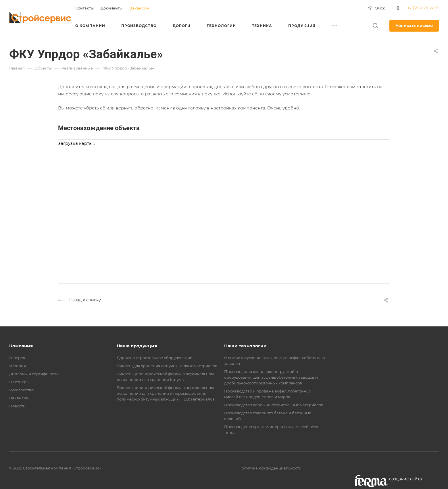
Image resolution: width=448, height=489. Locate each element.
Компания (21, 346)
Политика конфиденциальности (270, 468)
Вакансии (19, 398)
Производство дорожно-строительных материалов (274, 405)
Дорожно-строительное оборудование (154, 358)
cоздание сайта (405, 479)
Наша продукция (137, 346)
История (18, 366)
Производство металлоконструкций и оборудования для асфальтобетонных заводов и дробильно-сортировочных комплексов (271, 377)
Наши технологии (245, 346)
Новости (17, 406)
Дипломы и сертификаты (33, 374)
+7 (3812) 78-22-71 (423, 8)
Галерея (17, 358)
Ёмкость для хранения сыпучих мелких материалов (167, 366)
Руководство (21, 390)
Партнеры (19, 382)
